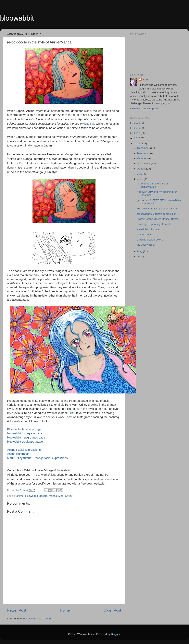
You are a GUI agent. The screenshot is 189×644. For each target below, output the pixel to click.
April (140, 257)
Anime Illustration (18, 454)
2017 (137, 138)
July (140, 174)
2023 (137, 123)
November (144, 153)
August (142, 169)
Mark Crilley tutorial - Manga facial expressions (37, 458)
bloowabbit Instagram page (25, 433)
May (140, 251)
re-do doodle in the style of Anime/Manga (152, 185)
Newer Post (17, 610)
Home (65, 610)
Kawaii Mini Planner (148, 229)
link (72, 413)
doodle (43, 496)
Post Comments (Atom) (37, 619)
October (142, 158)
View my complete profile (145, 108)
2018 (137, 133)
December (144, 148)
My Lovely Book (146, 245)
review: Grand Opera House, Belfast (158, 219)
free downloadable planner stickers (157, 209)
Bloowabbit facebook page (24, 429)
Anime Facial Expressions (24, 450)
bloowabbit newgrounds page (26, 438)
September (144, 164)
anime (20, 496)
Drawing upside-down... (151, 240)
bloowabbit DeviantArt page (25, 442)
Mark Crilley (65, 496)
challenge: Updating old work (154, 224)
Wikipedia (87, 124)
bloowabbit (17, 18)
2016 (137, 143)
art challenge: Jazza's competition (157, 214)
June (140, 179)
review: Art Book (146, 234)
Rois (146, 80)
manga (53, 496)
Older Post (112, 610)
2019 (137, 128)
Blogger (116, 634)
